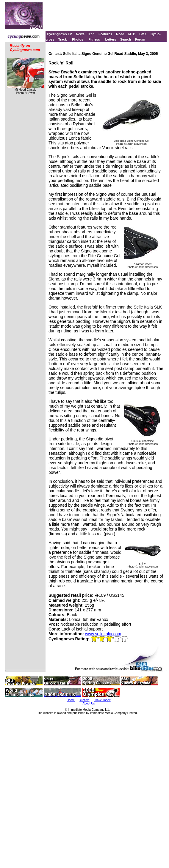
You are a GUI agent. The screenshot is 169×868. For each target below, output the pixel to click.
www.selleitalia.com (103, 634)
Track (63, 39)
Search (126, 39)
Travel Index (103, 700)
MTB (132, 34)
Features (105, 34)
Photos (78, 39)
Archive (84, 700)
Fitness (94, 39)
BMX (143, 34)
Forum (140, 39)
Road (120, 34)
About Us (89, 703)
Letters (111, 39)
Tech (91, 34)
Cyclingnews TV (59, 34)
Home (71, 700)
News (80, 34)
